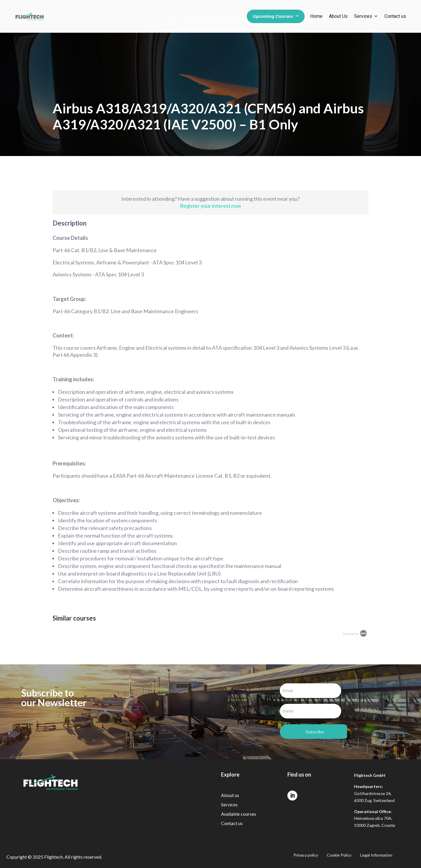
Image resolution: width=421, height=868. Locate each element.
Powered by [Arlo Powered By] (355, 634)
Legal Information (376, 855)
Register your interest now (210, 206)
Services (363, 16)
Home (316, 16)
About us (230, 795)
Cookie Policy (339, 855)
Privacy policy (306, 855)
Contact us (395, 16)
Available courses (239, 814)
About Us (338, 16)
